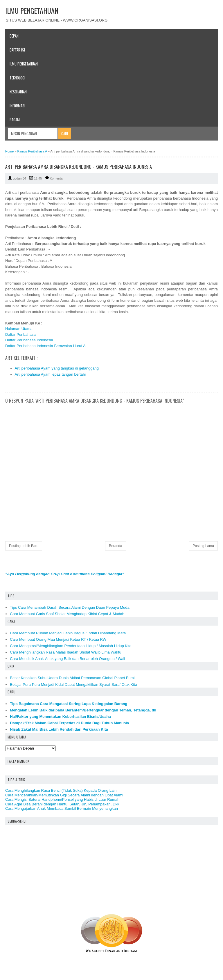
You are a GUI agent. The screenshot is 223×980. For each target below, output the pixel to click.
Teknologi (17, 78)
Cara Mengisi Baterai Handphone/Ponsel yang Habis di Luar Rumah (62, 799)
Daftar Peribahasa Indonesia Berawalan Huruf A (45, 346)
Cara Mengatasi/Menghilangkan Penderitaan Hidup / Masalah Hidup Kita (71, 646)
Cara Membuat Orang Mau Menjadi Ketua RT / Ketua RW (58, 639)
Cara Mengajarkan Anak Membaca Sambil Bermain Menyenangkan (62, 808)
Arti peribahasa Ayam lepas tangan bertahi (50, 374)
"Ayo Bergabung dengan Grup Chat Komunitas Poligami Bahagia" (65, 574)
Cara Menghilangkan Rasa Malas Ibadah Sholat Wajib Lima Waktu (65, 652)
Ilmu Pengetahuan (24, 64)
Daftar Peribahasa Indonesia (29, 340)
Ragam (15, 120)
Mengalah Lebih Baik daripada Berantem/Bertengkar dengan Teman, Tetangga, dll (83, 710)
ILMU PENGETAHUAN (32, 10)
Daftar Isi (17, 50)
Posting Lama (203, 546)
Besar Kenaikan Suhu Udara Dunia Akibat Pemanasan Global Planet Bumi (72, 678)
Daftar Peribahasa (20, 334)
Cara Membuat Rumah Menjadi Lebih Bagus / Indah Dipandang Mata (68, 633)
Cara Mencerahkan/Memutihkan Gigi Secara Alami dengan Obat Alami (64, 795)
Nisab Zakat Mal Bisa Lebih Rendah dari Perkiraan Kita (59, 729)
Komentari (57, 178)
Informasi (17, 106)
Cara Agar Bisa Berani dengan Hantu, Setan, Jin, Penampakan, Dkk (62, 804)
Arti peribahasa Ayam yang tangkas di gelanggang (57, 368)
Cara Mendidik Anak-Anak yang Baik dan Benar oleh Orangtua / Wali (67, 659)
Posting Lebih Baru (24, 546)
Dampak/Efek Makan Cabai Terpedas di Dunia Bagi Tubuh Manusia (69, 723)
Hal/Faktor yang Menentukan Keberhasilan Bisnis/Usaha (60, 717)
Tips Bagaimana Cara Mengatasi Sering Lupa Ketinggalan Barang (69, 704)
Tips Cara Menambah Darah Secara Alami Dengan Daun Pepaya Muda (70, 607)
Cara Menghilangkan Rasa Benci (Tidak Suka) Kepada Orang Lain (61, 790)
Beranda (115, 546)
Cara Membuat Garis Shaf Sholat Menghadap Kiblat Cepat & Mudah (67, 614)
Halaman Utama (19, 329)
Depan (14, 36)
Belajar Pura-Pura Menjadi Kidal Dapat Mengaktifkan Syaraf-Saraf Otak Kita (73, 685)
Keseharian (18, 92)
